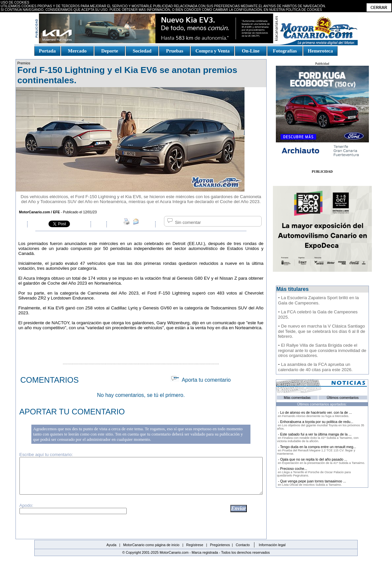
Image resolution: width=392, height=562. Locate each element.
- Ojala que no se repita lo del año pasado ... (321, 461)
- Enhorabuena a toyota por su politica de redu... (321, 425)
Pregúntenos (220, 545)
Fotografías (285, 51)
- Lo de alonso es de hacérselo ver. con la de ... (315, 414)
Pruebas (175, 51)
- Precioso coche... (314, 472)
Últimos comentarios (343, 398)
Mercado (77, 51)
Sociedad (142, 51)
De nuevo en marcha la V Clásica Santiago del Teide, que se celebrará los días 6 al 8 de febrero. (322, 331)
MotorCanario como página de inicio (151, 545)
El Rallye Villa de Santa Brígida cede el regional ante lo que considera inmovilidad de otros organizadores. (322, 350)
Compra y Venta (212, 51)
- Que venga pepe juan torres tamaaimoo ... (312, 483)
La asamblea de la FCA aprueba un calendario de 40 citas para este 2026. (315, 367)
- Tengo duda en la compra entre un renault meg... (317, 450)
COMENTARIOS (50, 380)
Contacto (243, 545)
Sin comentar (183, 222)
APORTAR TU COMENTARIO (72, 412)
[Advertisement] (141, 345)
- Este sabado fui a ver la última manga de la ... (318, 438)
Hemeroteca (320, 51)
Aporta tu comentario (200, 380)
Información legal (272, 545)
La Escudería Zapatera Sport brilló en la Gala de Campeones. (319, 300)
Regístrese (195, 545)
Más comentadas (297, 398)
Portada (47, 51)
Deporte (110, 51)
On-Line (250, 51)
